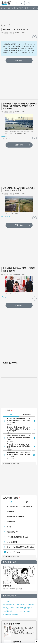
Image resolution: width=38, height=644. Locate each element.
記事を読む (19, 60)
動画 (27, 8)
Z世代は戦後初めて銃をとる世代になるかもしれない (23, 549)
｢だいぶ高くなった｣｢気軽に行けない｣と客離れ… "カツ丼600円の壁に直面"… (18, 366)
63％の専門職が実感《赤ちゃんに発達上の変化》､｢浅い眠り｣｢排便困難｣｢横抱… (19, 357)
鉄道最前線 (11, 431)
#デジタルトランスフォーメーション (15, 524)
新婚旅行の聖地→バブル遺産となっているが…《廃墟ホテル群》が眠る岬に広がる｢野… (18, 349)
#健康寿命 (31, 524)
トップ (3, 8)
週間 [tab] (27, 422)
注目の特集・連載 (10, 482)
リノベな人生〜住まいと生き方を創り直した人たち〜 (21, 426)
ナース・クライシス (13, 472)
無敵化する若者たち (19, 575)
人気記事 (20, 8)
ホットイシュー (12, 447)
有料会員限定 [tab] (27, 334)
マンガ (32, 8)
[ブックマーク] (34, 37)
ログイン (29, 3)
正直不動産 (7, 506)
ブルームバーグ (6, 217)
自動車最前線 (11, 441)
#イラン (16, 531)
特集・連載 (11, 8)
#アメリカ (6, 528)
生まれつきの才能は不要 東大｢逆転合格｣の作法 (21, 467)
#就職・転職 (15, 528)
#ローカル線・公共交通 (11, 534)
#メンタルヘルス (25, 531)
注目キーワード (9, 515)
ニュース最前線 (12, 462)
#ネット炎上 (7, 521)
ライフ (6, 25)
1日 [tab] (11, 422)
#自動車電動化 (8, 531)
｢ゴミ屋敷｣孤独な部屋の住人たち (18, 457)
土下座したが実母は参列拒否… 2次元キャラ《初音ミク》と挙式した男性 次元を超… (19, 340)
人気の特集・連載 (10, 418)
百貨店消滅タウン (13, 452)
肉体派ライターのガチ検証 (15, 436)
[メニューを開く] (36, 3)
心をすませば (17, 562)
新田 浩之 (4, 137)
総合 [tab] (11, 334)
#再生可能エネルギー (27, 528)
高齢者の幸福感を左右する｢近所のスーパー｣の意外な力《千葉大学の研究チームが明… (19, 374)
